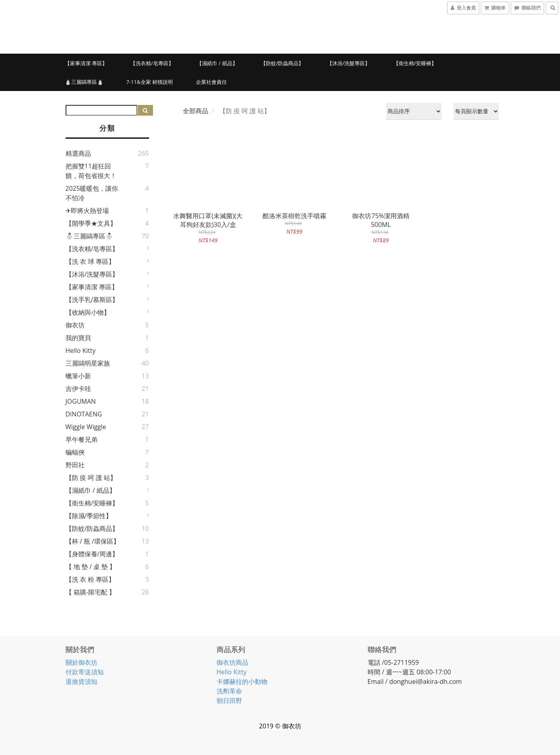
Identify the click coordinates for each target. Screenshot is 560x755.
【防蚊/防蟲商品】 (282, 63)
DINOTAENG (84, 414)
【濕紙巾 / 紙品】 (217, 63)
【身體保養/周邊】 (92, 554)
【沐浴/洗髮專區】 (349, 63)
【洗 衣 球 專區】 (90, 261)
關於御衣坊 (81, 662)
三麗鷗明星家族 (88, 363)
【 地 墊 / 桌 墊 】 (91, 567)
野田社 (75, 465)
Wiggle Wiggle (86, 427)
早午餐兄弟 (81, 439)
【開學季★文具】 (91, 223)
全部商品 (196, 111)
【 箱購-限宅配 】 (90, 592)
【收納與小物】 (88, 312)
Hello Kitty (81, 350)
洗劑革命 (229, 691)
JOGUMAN (81, 401)
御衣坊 (75, 325)
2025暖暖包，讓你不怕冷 (92, 193)
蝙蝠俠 (75, 452)
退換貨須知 (81, 681)
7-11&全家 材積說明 (150, 82)
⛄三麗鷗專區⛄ (84, 82)
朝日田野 (229, 701)
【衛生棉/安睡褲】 (415, 63)
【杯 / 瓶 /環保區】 (93, 541)
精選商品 (78, 153)
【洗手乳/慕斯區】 (92, 300)
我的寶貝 (78, 338)
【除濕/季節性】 (89, 516)
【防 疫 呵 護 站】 (91, 478)
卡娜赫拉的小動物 (242, 681)
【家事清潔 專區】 (86, 63)
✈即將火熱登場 (87, 211)
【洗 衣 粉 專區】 (90, 579)
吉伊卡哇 (78, 389)
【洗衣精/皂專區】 (152, 63)
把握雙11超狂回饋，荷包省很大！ (91, 171)
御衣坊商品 (233, 662)
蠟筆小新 (78, 376)
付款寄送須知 (85, 672)
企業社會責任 (211, 82)
